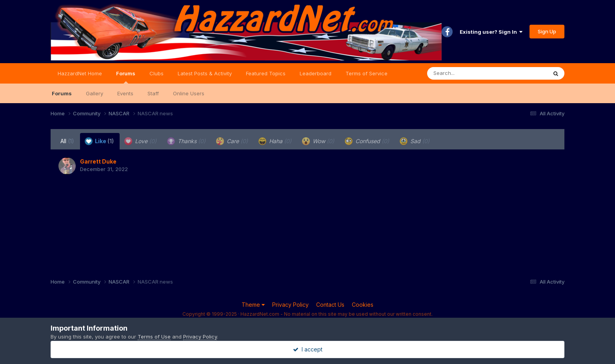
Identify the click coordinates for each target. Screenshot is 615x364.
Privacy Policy (290, 305)
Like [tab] (99, 141)
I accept (308, 349)
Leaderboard (316, 73)
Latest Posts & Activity (205, 73)
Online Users (189, 93)
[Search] (466, 73)
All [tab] (67, 141)
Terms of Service (367, 73)
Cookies (363, 305)
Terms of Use (154, 337)
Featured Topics (266, 73)
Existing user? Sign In (491, 32)
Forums (126, 77)
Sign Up (547, 31)
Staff (153, 93)
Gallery (95, 93)
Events (125, 93)
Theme (253, 305)
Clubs (156, 73)
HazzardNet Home (80, 73)
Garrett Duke (98, 161)
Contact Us (330, 305)
